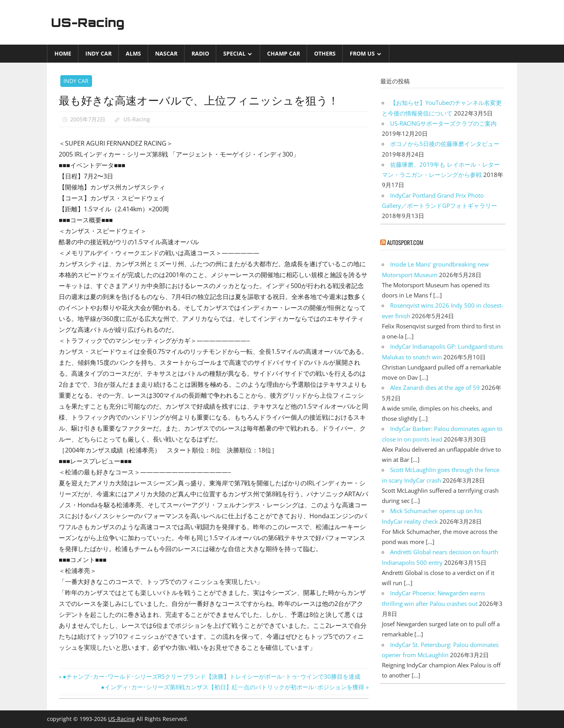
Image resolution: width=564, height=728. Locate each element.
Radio (200, 53)
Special (234, 53)
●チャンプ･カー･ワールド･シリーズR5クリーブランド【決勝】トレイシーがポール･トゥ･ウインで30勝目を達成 (211, 676)
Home (63, 53)
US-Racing (89, 22)
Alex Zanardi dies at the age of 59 (435, 387)
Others (325, 53)
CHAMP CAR (284, 53)
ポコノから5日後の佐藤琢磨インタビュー (445, 144)
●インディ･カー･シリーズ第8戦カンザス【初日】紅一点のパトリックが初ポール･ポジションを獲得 (233, 687)
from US (362, 53)
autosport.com (405, 242)
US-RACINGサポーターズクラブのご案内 (443, 123)
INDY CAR (99, 53)
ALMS (133, 53)
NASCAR (166, 53)
